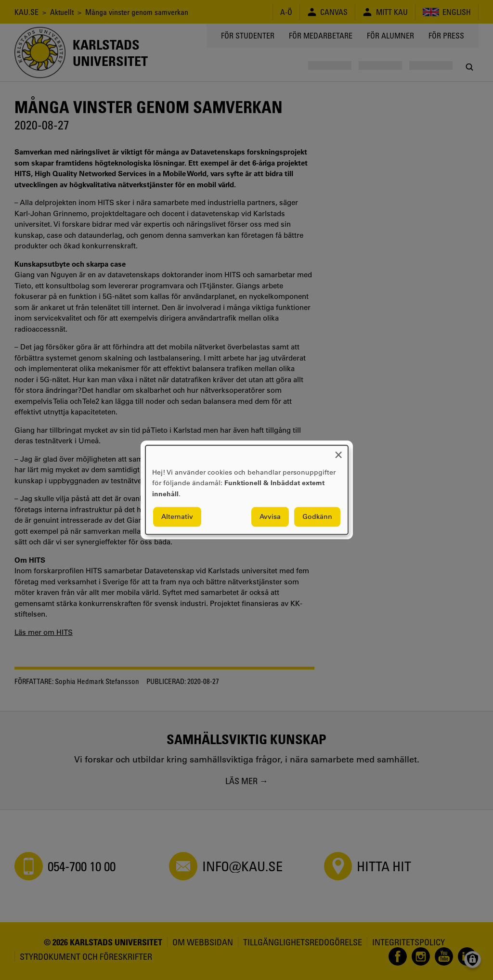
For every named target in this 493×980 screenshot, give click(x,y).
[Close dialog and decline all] (338, 451)
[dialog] (247, 490)
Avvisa (270, 517)
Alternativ (177, 517)
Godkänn (317, 517)
